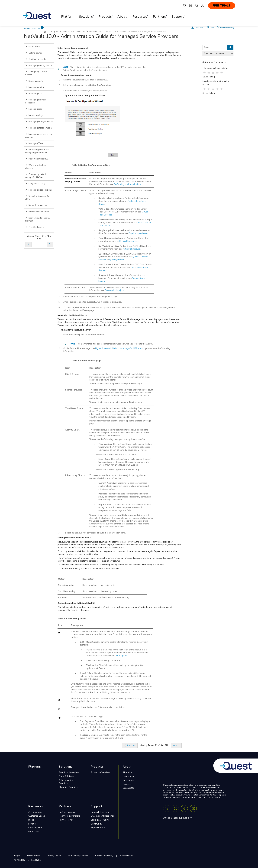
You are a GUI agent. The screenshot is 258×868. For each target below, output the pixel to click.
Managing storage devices (39, 122)
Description (95, 173)
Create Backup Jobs (75, 288)
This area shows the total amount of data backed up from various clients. (120, 410)
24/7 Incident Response (103, 816)
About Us (127, 772)
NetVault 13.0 (95, 32)
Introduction (32, 47)
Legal (17, 856)
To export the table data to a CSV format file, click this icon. (98, 707)
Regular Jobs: (105, 505)
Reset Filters (87, 673)
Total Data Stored (75, 408)
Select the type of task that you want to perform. (85, 91)
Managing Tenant (35, 143)
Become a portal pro (32, 29)
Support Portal (98, 828)
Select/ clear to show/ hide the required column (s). (106, 598)
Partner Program (67, 812)
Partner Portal (66, 820)
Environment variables (37, 212)
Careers (127, 784)
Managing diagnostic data (39, 190)
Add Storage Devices (76, 191)
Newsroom (128, 780)
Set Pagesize (87, 721)
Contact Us (128, 788)
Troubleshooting (35, 227)
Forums (32, 824)
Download (199, 27)
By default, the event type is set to (112, 470)
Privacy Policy (54, 856)
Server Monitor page (91, 361)
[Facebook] (184, 808)
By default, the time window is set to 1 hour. (117, 455)
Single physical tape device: (113, 230)
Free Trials (34, 832)
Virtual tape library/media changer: (116, 209)
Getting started (34, 53)
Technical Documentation (74, 32)
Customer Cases (37, 816)
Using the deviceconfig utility (37, 198)
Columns (63, 598)
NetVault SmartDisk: (109, 246)
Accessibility (126, 856)
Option (69, 173)
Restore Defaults (89, 735)
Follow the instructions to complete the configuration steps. (91, 297)
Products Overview (100, 772)
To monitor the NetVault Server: (76, 330)
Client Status (72, 374)
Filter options (122, 656)
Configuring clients (36, 59)
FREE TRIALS (222, 6)
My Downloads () (227, 27)
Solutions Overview (69, 772)
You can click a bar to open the (103, 515)
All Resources (35, 812)
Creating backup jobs (115, 290)
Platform (68, 17)
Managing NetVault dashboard (36, 101)
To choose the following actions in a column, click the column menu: (89, 569)
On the (67, 348)
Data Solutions (66, 776)
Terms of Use (33, 856)
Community (96, 824)
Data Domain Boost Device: (113, 265)
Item (68, 368)
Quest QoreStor (117, 260)
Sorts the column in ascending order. (99, 585)
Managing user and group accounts (39, 136)
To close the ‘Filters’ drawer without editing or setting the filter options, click (115, 667)
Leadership (128, 776)
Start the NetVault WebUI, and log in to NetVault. (86, 80)
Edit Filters (86, 642)
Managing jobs (34, 109)
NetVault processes (36, 205)
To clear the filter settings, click (101, 661)
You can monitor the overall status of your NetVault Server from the (89, 319)
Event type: (104, 459)
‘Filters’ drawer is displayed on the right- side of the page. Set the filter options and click (116, 651)
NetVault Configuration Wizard (90, 96)
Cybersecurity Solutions (66, 782)
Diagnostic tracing (35, 184)
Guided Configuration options (95, 165)
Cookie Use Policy (104, 856)
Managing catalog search (39, 66)
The (78, 344)
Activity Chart (72, 430)
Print (212, 27)
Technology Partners (69, 816)
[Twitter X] (175, 808)
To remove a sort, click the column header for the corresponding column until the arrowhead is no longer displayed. (111, 565)
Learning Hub (35, 828)
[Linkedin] (167, 808)
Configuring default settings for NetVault (36, 176)
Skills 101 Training (100, 820)
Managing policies (35, 87)
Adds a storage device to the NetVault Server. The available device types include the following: (120, 192)
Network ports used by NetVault (38, 220)
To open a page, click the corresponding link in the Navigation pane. (95, 533)
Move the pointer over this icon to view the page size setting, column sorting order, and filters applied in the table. (111, 700)
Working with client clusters (36, 167)
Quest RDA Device (108, 254)
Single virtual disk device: (112, 198)
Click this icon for (79, 717)
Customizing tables (76, 619)
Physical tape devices (139, 233)
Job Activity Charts (75, 475)
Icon (60, 625)
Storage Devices (74, 390)
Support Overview (100, 812)
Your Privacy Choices (78, 856)
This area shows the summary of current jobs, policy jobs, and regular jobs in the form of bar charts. (118, 477)
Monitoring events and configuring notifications (37, 151)
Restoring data (34, 94)
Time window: (105, 444)
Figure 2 (99, 348)
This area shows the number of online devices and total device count (121, 390)
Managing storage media (38, 128)
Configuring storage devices (36, 73)
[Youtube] (193, 808)
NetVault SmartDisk (132, 249)
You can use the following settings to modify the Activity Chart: (118, 439)
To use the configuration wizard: (76, 75)
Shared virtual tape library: (112, 220)
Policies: (103, 494)
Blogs (31, 820)
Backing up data (34, 81)
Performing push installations (127, 184)
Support (54, 32)
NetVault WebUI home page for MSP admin (124, 348)
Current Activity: (107, 483)
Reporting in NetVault (37, 159)
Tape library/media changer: (113, 238)
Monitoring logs (34, 115)
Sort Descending (67, 591)
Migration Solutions (69, 787)
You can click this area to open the (105, 384)
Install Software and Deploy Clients (76, 180)
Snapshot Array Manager (111, 275)
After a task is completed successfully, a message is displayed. (93, 302)
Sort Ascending (66, 585)
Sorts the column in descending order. (100, 591)
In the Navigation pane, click (76, 85)
